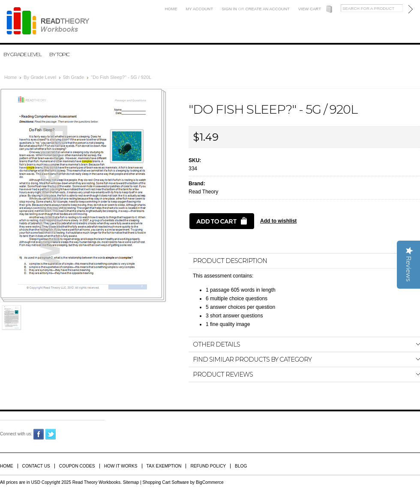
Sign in (229, 9)
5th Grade (73, 77)
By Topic (59, 54)
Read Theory (203, 192)
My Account (199, 9)
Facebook (39, 434)
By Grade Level (22, 54)
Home (171, 9)
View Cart (310, 9)
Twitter (51, 434)
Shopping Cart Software (165, 482)
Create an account (268, 9)
